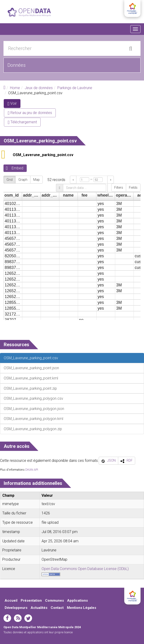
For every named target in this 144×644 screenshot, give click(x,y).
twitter (28, 618)
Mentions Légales (82, 608)
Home (15, 88)
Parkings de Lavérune (75, 88)
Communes (54, 600)
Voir (14, 104)
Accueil (11, 600)
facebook (7, 618)
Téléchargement (22, 122)
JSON (111, 460)
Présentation (31, 600)
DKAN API (32, 470)
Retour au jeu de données (30, 113)
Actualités (39, 608)
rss (18, 618)
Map (36, 180)
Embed (17, 168)
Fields (133, 188)
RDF (130, 460)
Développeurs (16, 608)
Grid (10, 180)
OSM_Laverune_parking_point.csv (43, 155)
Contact (57, 608)
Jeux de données (39, 88)
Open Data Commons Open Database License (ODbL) (85, 569)
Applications (77, 600)
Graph (23, 180)
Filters (119, 188)
